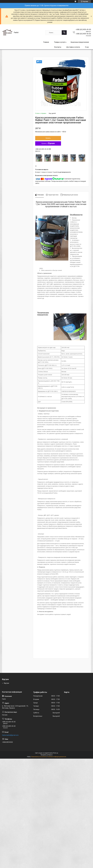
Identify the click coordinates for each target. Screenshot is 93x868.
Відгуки (6, 683)
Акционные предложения (80, 42)
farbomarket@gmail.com (10, 735)
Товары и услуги (60, 42)
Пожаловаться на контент (39, 757)
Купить (48, 138)
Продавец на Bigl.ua (46, 755)
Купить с (48, 143)
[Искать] (64, 33)
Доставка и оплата (73, 47)
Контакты (58, 47)
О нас (87, 47)
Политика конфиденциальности (57, 757)
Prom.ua (56, 753)
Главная (46, 42)
